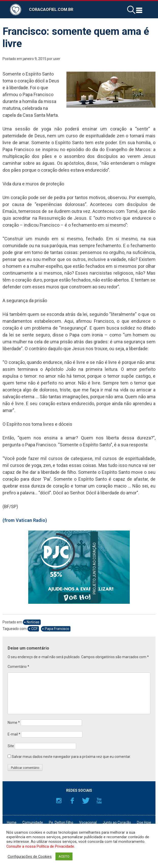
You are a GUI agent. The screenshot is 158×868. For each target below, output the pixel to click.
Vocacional (88, 822)
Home (12, 822)
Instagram (59, 801)
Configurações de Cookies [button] (30, 857)
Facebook (72, 801)
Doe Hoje (144, 822)
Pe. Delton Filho (61, 822)
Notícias (33, 622)
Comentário (18, 667)
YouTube (99, 801)
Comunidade (33, 822)
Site (11, 746)
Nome (14, 723)
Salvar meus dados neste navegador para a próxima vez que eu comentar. (71, 757)
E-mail (14, 734)
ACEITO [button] (64, 856)
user (57, 59)
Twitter (86, 801)
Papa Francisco (57, 629)
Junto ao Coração (117, 822)
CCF (34, 629)
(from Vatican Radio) (25, 520)
